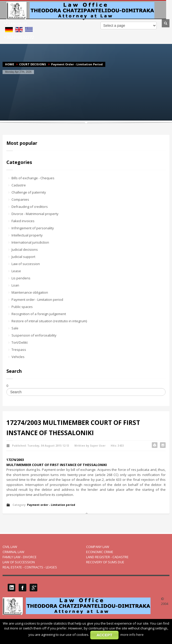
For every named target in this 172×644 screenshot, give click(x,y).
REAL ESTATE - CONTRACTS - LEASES (30, 567)
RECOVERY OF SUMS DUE (105, 562)
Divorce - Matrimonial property (35, 214)
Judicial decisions (25, 249)
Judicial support (23, 257)
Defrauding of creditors (30, 207)
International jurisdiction (30, 242)
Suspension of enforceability (34, 335)
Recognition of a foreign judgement (39, 314)
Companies (20, 199)
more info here (132, 635)
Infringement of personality (33, 228)
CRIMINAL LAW (13, 552)
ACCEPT (105, 635)
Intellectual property (27, 235)
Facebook (22, 588)
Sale (15, 328)
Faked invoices (23, 221)
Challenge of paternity (29, 192)
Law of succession (26, 264)
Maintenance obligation (30, 292)
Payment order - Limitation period (37, 300)
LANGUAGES (15, 23)
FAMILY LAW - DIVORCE (20, 557)
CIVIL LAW (10, 547)
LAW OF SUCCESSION (19, 562)
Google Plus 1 (33, 588)
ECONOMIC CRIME (100, 552)
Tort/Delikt (20, 342)
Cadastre (19, 185)
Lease (16, 271)
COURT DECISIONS (33, 64)
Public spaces (22, 307)
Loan (15, 285)
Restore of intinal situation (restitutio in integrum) (49, 321)
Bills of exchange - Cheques (33, 178)
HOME (10, 64)
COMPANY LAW (98, 547)
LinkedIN (12, 588)
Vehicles (18, 357)
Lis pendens (21, 278)
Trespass (19, 350)
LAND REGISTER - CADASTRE (107, 557)
